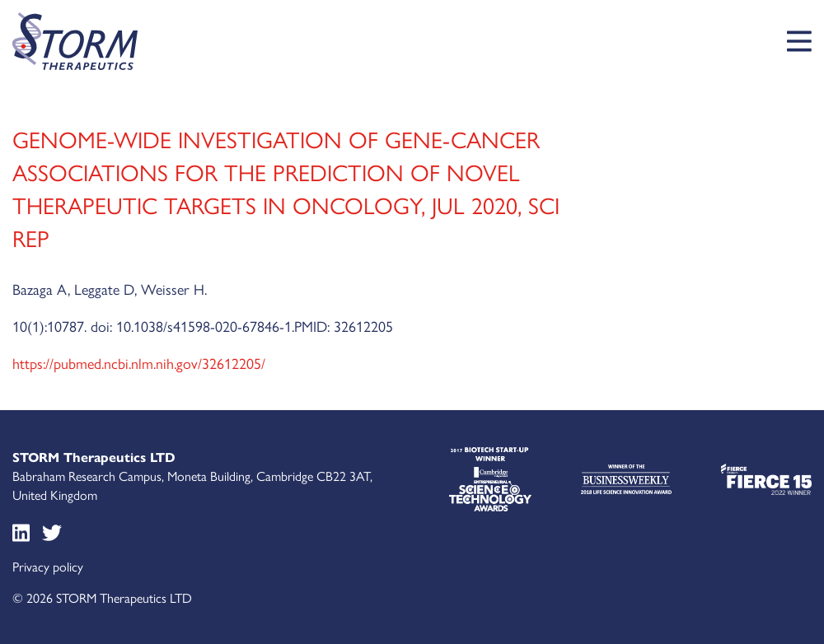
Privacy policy (48, 566)
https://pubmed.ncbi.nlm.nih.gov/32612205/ (139, 363)
